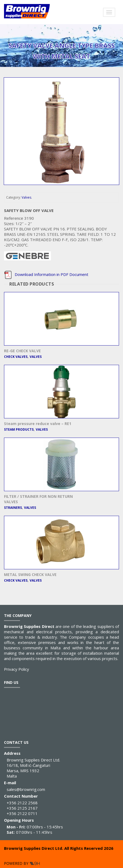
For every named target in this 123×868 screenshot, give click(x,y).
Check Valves (16, 357)
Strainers (13, 508)
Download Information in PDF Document (46, 274)
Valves (26, 197)
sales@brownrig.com (26, 789)
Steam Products (19, 429)
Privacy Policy (17, 669)
